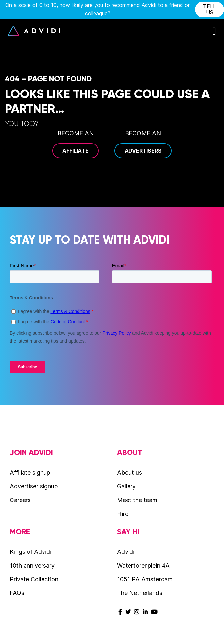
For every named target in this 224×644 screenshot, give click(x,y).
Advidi (34, 31)
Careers (20, 500)
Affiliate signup (30, 473)
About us (129, 473)
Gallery (126, 486)
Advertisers (143, 151)
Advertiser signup (34, 486)
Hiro (123, 514)
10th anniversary (32, 565)
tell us (209, 9)
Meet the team (137, 500)
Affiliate (76, 151)
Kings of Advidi (31, 552)
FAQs (17, 593)
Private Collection (34, 579)
